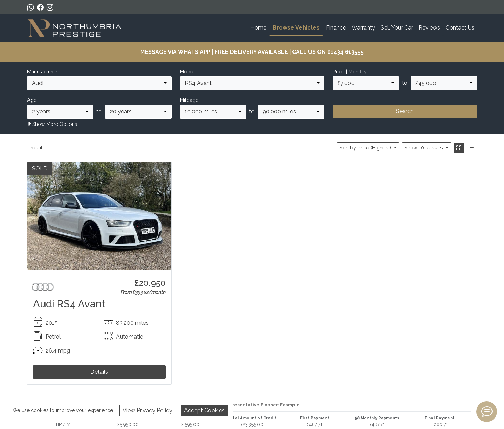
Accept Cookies (204, 410)
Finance (336, 28)
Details (99, 372)
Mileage (189, 100)
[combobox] (99, 83)
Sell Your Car (397, 28)
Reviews (429, 28)
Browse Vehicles (296, 28)
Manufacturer (42, 71)
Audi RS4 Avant (69, 304)
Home (258, 28)
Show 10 (424, 148)
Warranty (363, 28)
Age (32, 100)
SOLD (40, 168)
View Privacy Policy (147, 410)
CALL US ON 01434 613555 (328, 52)
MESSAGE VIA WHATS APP (175, 52)
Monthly (358, 71)
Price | (350, 71)
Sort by (366, 148)
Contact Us (460, 28)
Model (187, 71)
